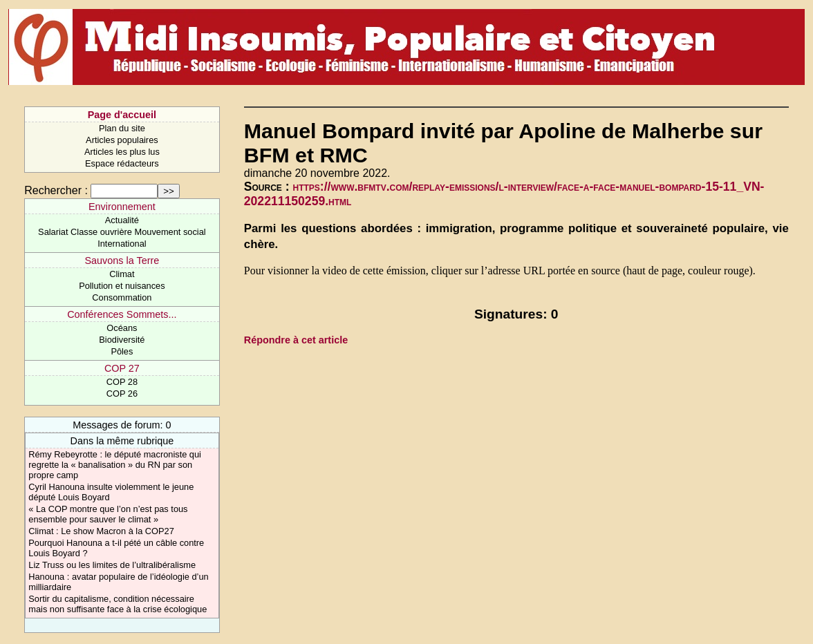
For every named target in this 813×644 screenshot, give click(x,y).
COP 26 (122, 394)
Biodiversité (122, 340)
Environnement (122, 207)
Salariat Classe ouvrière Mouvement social (122, 232)
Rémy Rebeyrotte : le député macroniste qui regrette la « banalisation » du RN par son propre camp (115, 465)
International (122, 244)
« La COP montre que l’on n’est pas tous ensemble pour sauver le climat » (108, 514)
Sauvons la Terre (122, 261)
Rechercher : (56, 190)
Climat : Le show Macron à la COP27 (101, 531)
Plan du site (122, 128)
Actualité (122, 220)
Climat (122, 274)
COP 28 (122, 382)
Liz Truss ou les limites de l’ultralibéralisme (112, 565)
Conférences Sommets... (122, 314)
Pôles (122, 351)
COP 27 (122, 368)
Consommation (122, 297)
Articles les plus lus (122, 152)
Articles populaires (122, 140)
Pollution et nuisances (122, 286)
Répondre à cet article (296, 340)
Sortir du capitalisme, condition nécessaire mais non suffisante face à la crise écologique (118, 604)
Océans (122, 328)
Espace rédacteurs (122, 163)
